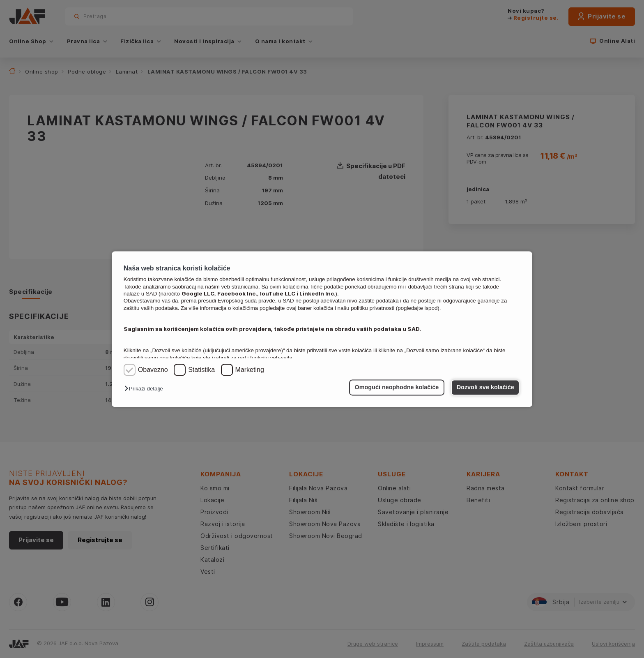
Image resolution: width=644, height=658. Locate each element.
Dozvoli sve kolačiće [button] (485, 388)
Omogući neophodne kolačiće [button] (397, 388)
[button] (146, 389)
